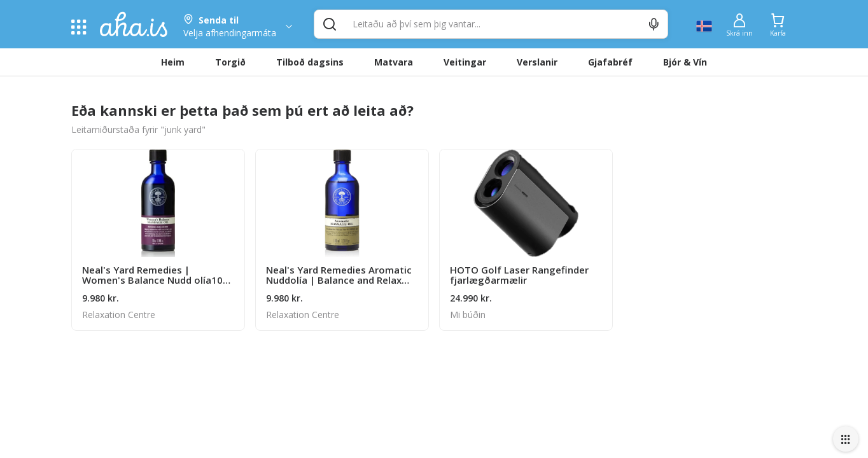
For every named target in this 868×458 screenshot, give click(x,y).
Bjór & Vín (685, 62)
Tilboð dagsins (310, 62)
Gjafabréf (610, 62)
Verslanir (537, 62)
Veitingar (465, 62)
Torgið (230, 62)
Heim (173, 62)
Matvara (394, 62)
